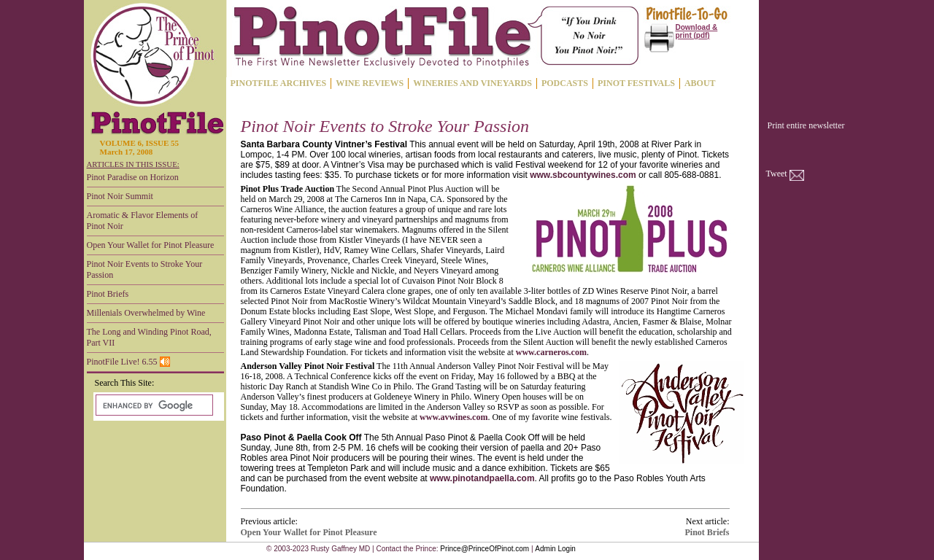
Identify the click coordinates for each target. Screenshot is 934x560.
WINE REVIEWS (370, 83)
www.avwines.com (454, 417)
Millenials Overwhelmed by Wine (146, 313)
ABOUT (700, 83)
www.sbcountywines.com (583, 175)
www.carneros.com (551, 352)
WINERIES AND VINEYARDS (472, 83)
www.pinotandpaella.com (482, 478)
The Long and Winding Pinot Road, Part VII (149, 337)
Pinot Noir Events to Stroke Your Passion (145, 269)
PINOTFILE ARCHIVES (279, 83)
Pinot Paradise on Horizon (133, 177)
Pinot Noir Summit (120, 196)
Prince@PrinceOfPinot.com (485, 549)
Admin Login (555, 549)
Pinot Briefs (108, 294)
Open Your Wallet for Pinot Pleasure (151, 245)
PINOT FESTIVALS (636, 83)
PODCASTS (565, 83)
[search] (153, 405)
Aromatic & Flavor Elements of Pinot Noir (143, 221)
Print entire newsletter (806, 125)
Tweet (777, 174)
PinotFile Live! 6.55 (128, 362)
